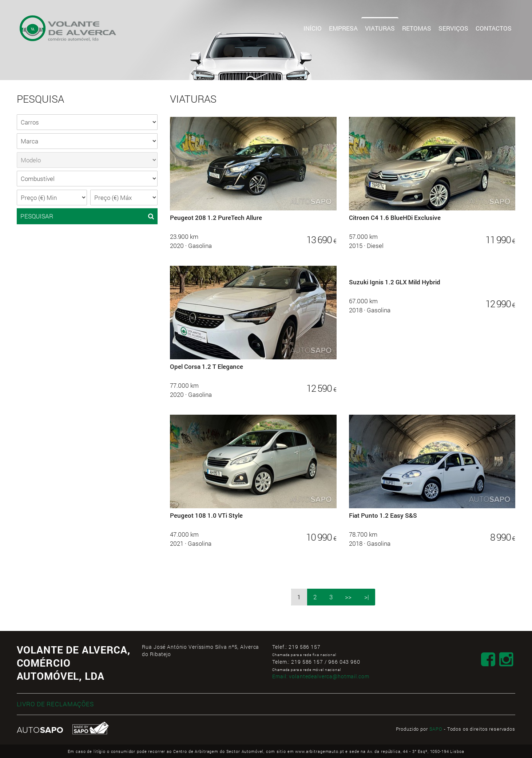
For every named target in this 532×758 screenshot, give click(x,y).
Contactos (494, 28)
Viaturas (380, 28)
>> (348, 597)
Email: (321, 676)
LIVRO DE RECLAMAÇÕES (55, 704)
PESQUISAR (87, 216)
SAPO (436, 729)
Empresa (343, 28)
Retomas (417, 28)
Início (313, 28)
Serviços (453, 28)
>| (367, 597)
